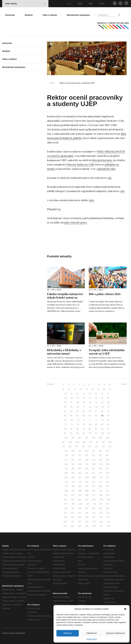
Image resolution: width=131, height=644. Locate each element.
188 (80, 491)
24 (90, 394)
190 (94, 491)
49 (96, 407)
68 (65, 420)
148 (94, 464)
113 (104, 442)
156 (100, 469)
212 (101, 504)
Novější (50, 384)
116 (70, 447)
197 (94, 495)
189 (87, 491)
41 (96, 402)
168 (87, 477)
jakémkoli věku (106, 169)
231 (87, 517)
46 (78, 407)
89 (96, 429)
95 (84, 433)
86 (78, 429)
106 (108, 438)
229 (73, 517)
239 (94, 522)
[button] (125, 609)
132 (80, 455)
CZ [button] (70, 4)
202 (79, 500)
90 (102, 429)
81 (96, 424)
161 (87, 473)
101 (73, 438)
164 (108, 473)
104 (94, 438)
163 (100, 473)
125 (80, 451)
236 (72, 522)
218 (93, 508)
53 (71, 411)
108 (70, 442)
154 (87, 469)
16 (92, 389)
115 (64, 447)
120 (97, 447)
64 (90, 416)
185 (107, 486)
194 (73, 495)
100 (66, 438)
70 (78, 420)
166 (73, 477)
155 (93, 469)
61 (71, 416)
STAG (102, 4)
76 (66, 424)
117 (77, 447)
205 (101, 500)
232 (94, 517)
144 (66, 464)
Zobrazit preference (115, 633)
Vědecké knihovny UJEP (80, 165)
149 (101, 464)
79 (84, 424)
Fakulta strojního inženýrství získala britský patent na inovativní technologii (65, 298)
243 (72, 526)
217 (87, 508)
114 (110, 442)
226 (101, 513)
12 (69, 389)
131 (73, 455)
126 (87, 451)
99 (109, 433)
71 (84, 420)
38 (78, 402)
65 (96, 416)
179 (66, 486)
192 (107, 491)
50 (103, 407)
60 (65, 416)
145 (73, 464)
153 (80, 469)
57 (96, 411)
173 (73, 482)
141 (94, 460)
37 (71, 402)
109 (77, 442)
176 (94, 482)
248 (109, 526)
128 (100, 451)
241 (108, 522)
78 (78, 424)
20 (66, 394)
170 (101, 477)
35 (108, 398)
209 (80, 504)
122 (110, 447)
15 (87, 389)
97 (96, 433)
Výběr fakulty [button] (25, 4)
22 (78, 394)
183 (93, 486)
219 (100, 508)
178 (107, 482)
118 (83, 447)
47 (84, 407)
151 (66, 469)
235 (65, 522)
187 (73, 491)
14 (81, 389)
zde (109, 178)
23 (84, 394)
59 (108, 411)
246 (94, 526)
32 (90, 398)
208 (73, 504)
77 (72, 424)
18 (104, 389)
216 (80, 508)
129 (107, 451)
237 (80, 522)
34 (102, 398)
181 (80, 486)
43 (108, 402)
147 (87, 464)
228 (65, 517)
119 (90, 447)
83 (108, 424)
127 (94, 451)
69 (72, 420)
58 (102, 411)
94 (77, 433)
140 (87, 460)
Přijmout (68, 633)
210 (88, 504)
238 (87, 522)
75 (108, 420)
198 (101, 495)
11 (63, 389)
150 (108, 464)
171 (108, 477)
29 (72, 398)
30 (78, 398)
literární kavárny (102, 160)
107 (63, 442)
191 (101, 491)
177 (101, 482)
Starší (124, 384)
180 (73, 486)
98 (102, 433)
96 (90, 433)
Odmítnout (92, 633)
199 (108, 495)
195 (80, 495)
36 (65, 402)
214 (66, 508)
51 (109, 407)
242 (65, 526)
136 (107, 455)
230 (80, 517)
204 (94, 500)
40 (90, 402)
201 (72, 500)
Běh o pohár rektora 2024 (105, 294)
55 (84, 411)
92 (65, 433)
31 (84, 398)
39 (84, 402)
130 (66, 455)
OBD (80, 4)
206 (109, 500)
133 (87, 455)
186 (66, 491)
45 (71, 407)
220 (107, 508)
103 (87, 438)
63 (84, 416)
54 (78, 411)
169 (94, 477)
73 (96, 420)
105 (101, 438)
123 (66, 451)
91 (108, 429)
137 (66, 460)
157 (107, 469)
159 (73, 473)
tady (91, 200)
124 (73, 451)
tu (59, 209)
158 (66, 473)
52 (65, 411)
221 (65, 513)
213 (108, 504)
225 (94, 513)
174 (80, 482)
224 (87, 513)
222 (72, 513)
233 (101, 517)
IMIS (91, 4)
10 (110, 385)
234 (108, 517)
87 (84, 429)
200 (65, 500)
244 (79, 526)
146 (80, 464)
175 (87, 482)
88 (90, 429)
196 (87, 495)
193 (66, 495)
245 (87, 526)
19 (110, 389)
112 (97, 442)
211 (94, 504)
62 (77, 416)
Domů (52, 83)
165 (66, 477)
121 (103, 447)
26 (102, 394)
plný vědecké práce (76, 223)
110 (84, 442)
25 (96, 394)
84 (65, 429)
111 (91, 442)
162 (94, 473)
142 (100, 460)
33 (96, 398)
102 (80, 438)
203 (87, 500)
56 (90, 411)
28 (65, 398)
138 (73, 460)
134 (93, 455)
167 (80, 477)
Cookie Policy (92, 639)
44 (65, 407)
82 (102, 424)
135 (100, 455)
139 (80, 460)
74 (102, 420)
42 (102, 402)
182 (87, 486)
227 (108, 513)
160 (80, 473)
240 (101, 522)
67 (109, 416)
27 (108, 394)
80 (90, 424)
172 (66, 482)
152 (73, 469)
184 (100, 486)
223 (79, 513)
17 (98, 389)
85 (71, 429)
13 (75, 389)
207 (66, 504)
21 (72, 394)
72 (90, 420)
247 (101, 526)
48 (90, 407)
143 (107, 460)
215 (73, 508)
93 (71, 433)
